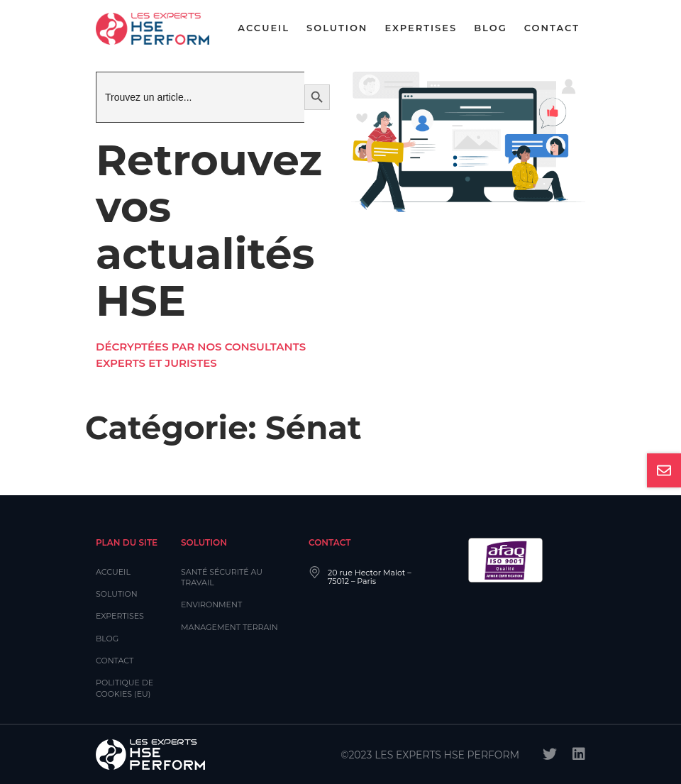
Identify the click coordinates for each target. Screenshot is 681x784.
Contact (552, 28)
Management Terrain (229, 627)
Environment (211, 604)
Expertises (421, 28)
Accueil (264, 28)
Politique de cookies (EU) (124, 688)
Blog (491, 28)
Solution (337, 28)
